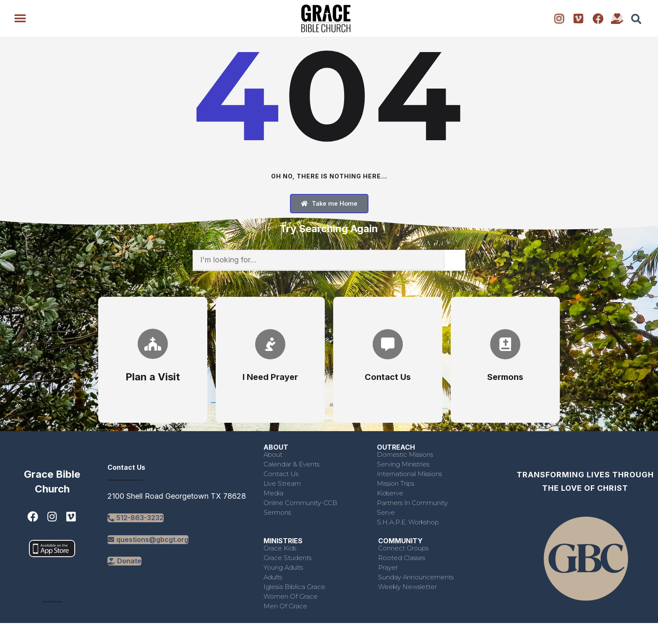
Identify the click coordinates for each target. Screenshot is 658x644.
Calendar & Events (291, 464)
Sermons (277, 512)
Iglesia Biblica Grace (294, 587)
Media (273, 493)
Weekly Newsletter (407, 587)
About (273, 454)
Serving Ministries (403, 464)
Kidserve (390, 493)
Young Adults (283, 567)
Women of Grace (291, 596)
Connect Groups (403, 548)
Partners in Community (412, 503)
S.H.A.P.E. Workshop (408, 522)
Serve (386, 512)
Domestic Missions (405, 454)
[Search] (455, 260)
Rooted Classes (402, 558)
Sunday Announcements (416, 577)
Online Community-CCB (300, 503)
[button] (20, 18)
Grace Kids (280, 548)
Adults (273, 577)
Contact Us (281, 474)
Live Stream (282, 483)
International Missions (409, 474)
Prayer (388, 567)
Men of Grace (285, 606)
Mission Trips (396, 483)
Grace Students (287, 558)
